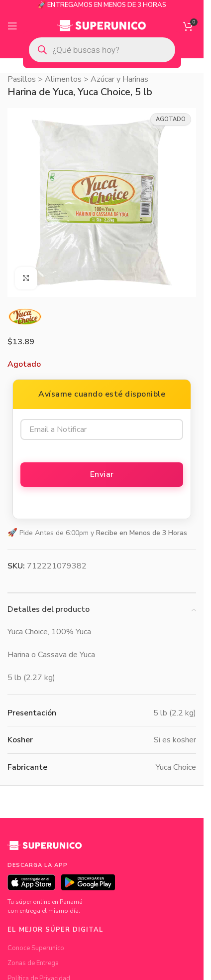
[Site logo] (102, 25)
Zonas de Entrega (33, 963)
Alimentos (63, 79)
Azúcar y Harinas (119, 79)
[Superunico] (45, 849)
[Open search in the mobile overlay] (102, 50)
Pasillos (22, 79)
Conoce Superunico (36, 948)
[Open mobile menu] (12, 26)
